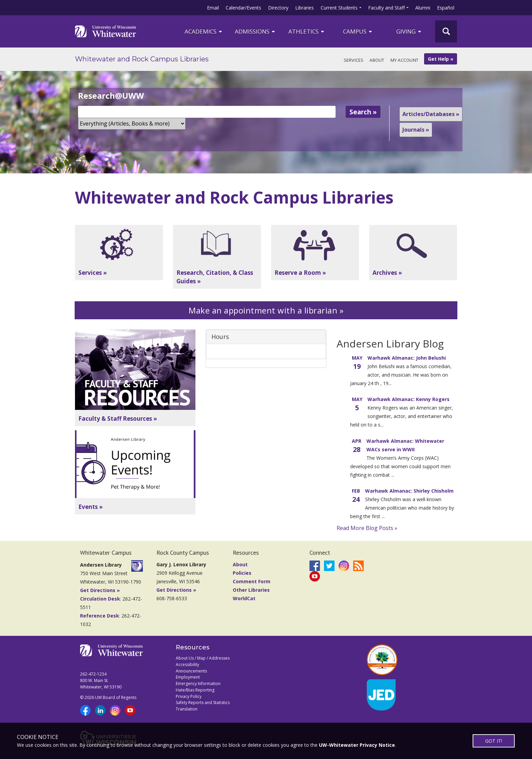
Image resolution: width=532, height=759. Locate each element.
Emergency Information (198, 684)
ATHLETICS (307, 31)
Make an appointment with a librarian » (266, 310)
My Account (405, 60)
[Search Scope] (132, 124)
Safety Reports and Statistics (203, 703)
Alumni (423, 8)
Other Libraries (251, 590)
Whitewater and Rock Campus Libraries (142, 59)
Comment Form (252, 581)
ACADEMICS (204, 31)
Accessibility (187, 665)
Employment (188, 677)
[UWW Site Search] (446, 31)
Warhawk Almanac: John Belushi (407, 358)
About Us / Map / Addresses (203, 658)
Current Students (339, 8)
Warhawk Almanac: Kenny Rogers (408, 399)
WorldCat (244, 598)
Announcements (191, 671)
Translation (187, 709)
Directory (278, 8)
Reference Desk (100, 616)
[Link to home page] (106, 31)
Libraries (305, 8)
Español (446, 8)
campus (358, 31)
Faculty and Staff (386, 8)
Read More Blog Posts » (367, 528)
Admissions (255, 31)
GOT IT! (494, 741)
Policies (242, 573)
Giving (409, 31)
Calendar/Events (243, 8)
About (377, 60)
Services (354, 60)
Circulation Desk (100, 599)
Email (213, 8)
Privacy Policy (189, 696)
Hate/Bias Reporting (195, 690)
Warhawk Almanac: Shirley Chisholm (409, 491)
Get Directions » (100, 590)
